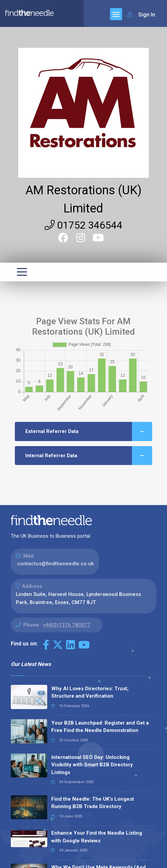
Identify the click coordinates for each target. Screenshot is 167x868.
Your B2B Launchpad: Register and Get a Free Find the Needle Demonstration (100, 727)
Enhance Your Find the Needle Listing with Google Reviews (97, 837)
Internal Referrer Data (89, 456)
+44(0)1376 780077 (67, 625)
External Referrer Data (89, 431)
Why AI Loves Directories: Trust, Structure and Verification (90, 692)
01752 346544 (83, 225)
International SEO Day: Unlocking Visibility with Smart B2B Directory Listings (92, 765)
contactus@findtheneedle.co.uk (55, 564)
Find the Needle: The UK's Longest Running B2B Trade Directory (93, 803)
